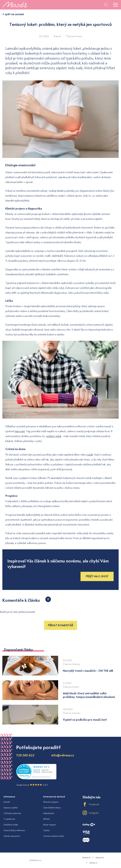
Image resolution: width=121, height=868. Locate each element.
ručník (90, 455)
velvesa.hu (100, 857)
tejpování (20, 431)
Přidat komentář (60, 625)
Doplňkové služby (11, 825)
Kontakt (7, 802)
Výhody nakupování (12, 836)
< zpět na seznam (13, 14)
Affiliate (46, 819)
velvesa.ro (93, 863)
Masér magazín (50, 825)
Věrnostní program (51, 802)
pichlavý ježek (54, 436)
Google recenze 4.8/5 (32, 785)
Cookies (46, 830)
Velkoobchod (49, 813)
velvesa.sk (86, 857)
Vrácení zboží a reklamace (14, 830)
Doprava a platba (11, 808)
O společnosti (9, 819)
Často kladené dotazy (52, 808)
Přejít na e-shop (97, 576)
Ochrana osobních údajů (53, 836)
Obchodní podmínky (12, 813)
